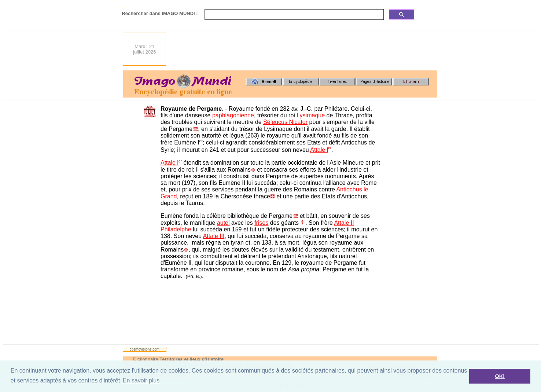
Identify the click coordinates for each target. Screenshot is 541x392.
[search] (293, 15)
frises (261, 223)
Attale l (319, 150)
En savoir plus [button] (141, 380)
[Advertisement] (304, 49)
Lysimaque (311, 115)
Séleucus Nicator (285, 122)
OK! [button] (500, 376)
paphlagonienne (233, 115)
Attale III (214, 236)
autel (223, 223)
